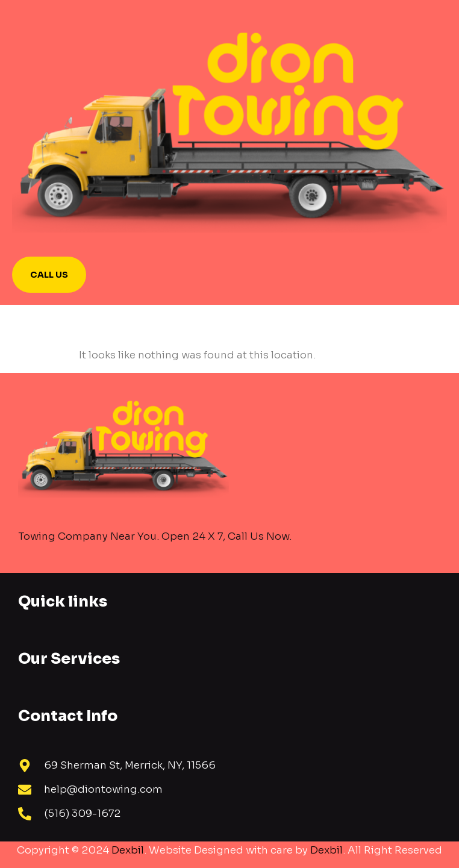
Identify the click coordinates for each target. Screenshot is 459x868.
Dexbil (128, 850)
